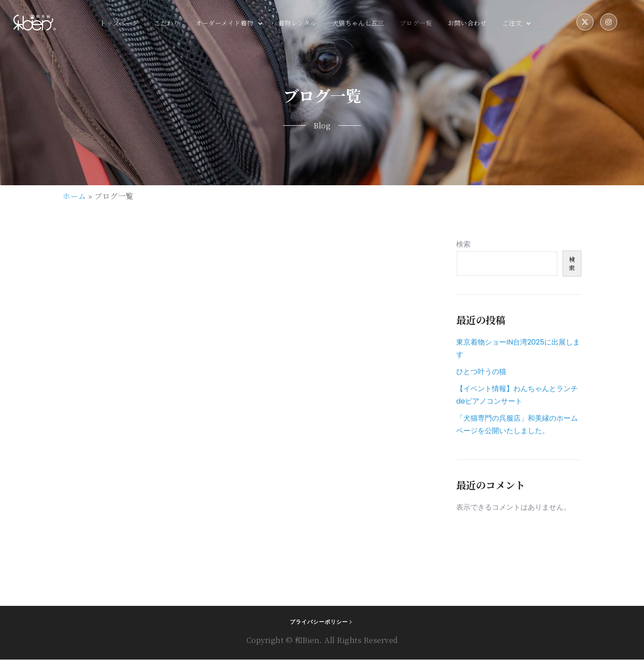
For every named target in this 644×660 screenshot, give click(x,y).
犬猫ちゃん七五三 (358, 23)
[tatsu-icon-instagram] (609, 23)
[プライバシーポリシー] (322, 622)
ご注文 (512, 23)
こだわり (167, 23)
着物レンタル (297, 23)
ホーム (74, 196)
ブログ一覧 (416, 23)
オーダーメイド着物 (225, 23)
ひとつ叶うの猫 (481, 372)
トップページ (119, 23)
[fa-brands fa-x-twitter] (585, 23)
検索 (463, 245)
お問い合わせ (467, 23)
